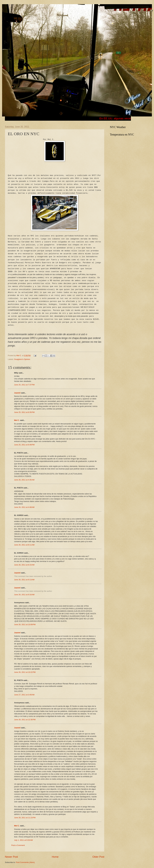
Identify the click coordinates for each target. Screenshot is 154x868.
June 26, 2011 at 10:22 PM (25, 672)
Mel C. (19, 355)
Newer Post (11, 857)
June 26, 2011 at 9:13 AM (24, 580)
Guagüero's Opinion (22, 359)
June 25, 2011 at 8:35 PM (24, 412)
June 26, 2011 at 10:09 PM (25, 625)
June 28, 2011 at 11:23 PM (25, 818)
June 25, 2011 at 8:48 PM (24, 445)
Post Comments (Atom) (25, 862)
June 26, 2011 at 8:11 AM (24, 545)
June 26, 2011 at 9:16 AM (24, 595)
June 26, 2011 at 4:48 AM (24, 507)
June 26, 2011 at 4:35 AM (24, 480)
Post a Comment (18, 845)
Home (55, 857)
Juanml (17, 393)
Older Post (98, 857)
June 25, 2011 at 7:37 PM (24, 385)
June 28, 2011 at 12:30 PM (25, 720)
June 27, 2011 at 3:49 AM (24, 695)
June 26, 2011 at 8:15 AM (24, 565)
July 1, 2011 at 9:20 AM (23, 840)
